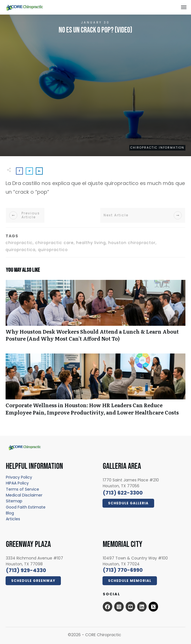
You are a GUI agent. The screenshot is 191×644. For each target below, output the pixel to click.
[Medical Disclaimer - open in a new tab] (24, 495)
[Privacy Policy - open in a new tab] (19, 477)
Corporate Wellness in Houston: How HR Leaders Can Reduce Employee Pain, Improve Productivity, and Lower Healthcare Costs (95, 387)
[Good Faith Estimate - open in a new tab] (26, 507)
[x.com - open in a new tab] (153, 606)
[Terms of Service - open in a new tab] (22, 489)
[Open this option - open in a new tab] (108, 606)
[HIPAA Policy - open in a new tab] (17, 483)
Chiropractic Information (157, 148)
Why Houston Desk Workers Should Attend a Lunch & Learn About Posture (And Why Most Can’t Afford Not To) (95, 314)
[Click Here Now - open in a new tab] (128, 503)
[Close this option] (184, 7)
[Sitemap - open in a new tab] (14, 501)
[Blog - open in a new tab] (10, 513)
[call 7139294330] (26, 570)
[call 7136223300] (123, 493)
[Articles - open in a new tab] (13, 519)
